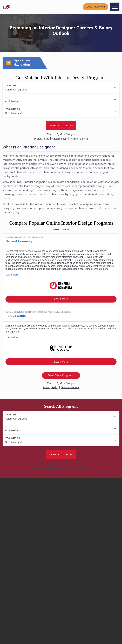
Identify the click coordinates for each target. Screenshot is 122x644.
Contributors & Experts (19, 553)
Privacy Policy (13, 578)
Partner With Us (14, 570)
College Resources (17, 607)
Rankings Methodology (19, 561)
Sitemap (10, 574)
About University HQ (17, 549)
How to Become (15, 602)
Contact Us (12, 566)
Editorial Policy (13, 557)
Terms (9, 582)
